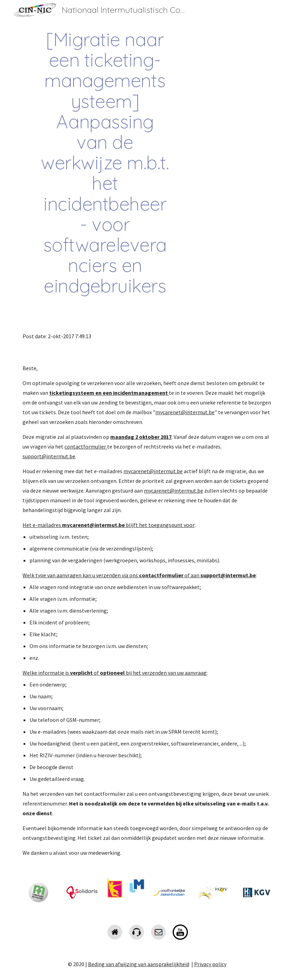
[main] (105, 163)
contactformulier (86, 446)
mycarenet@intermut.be (185, 412)
